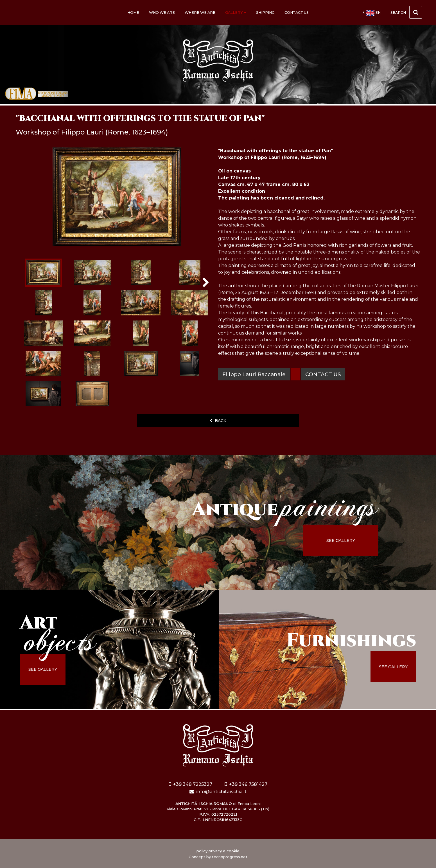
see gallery (341, 540)
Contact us (297, 13)
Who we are (162, 13)
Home (133, 13)
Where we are (200, 13)
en (372, 13)
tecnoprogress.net (230, 857)
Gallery (236, 13)
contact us (323, 374)
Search (406, 12)
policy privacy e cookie (218, 851)
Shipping (265, 13)
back (218, 421)
